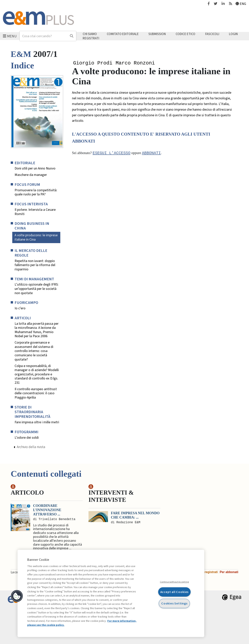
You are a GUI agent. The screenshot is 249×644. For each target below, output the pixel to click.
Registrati (91, 38)
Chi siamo (90, 34)
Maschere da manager (31, 175)
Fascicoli (212, 34)
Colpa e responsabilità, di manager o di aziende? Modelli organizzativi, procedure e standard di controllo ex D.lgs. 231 (37, 374)
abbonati (151, 154)
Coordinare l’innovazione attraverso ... (47, 510)
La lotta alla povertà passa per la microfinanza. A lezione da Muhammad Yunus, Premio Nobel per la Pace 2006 (37, 330)
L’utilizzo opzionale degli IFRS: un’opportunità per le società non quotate (37, 289)
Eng (241, 4)
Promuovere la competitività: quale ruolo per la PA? (36, 192)
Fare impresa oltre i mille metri (37, 422)
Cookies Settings (174, 603)
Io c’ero (20, 308)
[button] (17, 596)
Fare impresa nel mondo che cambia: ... (135, 515)
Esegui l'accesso (111, 154)
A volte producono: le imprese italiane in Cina (36, 237)
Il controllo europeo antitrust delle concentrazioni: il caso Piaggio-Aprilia (36, 393)
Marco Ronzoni (135, 63)
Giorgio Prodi (93, 63)
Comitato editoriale (123, 34)
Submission (157, 34)
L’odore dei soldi (27, 438)
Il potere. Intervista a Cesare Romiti (35, 212)
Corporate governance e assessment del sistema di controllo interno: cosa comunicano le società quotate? (34, 351)
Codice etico (185, 34)
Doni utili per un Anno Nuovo (35, 168)
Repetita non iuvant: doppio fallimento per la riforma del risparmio (35, 265)
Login (233, 34)
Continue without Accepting (174, 582)
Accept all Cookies (174, 592)
